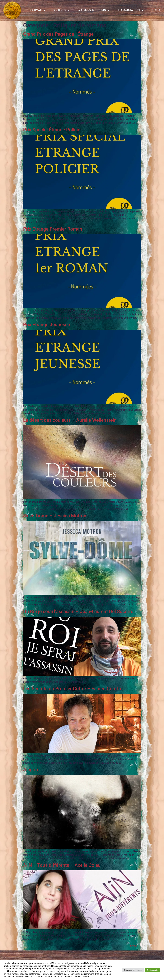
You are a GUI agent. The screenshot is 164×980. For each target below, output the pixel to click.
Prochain (135, 946)
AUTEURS (62, 10)
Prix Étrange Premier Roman (53, 229)
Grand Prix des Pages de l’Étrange (58, 34)
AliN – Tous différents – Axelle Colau (62, 865)
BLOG (156, 10)
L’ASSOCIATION (131, 10)
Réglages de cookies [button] (133, 970)
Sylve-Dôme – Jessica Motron (55, 516)
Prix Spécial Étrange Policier (53, 130)
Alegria (31, 770)
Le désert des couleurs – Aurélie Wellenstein (70, 420)
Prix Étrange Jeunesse (46, 324)
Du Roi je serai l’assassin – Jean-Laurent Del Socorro (78, 611)
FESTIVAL (37, 10)
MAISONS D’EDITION (94, 10)
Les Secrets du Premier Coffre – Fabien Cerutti (72, 689)
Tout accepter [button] (153, 970)
